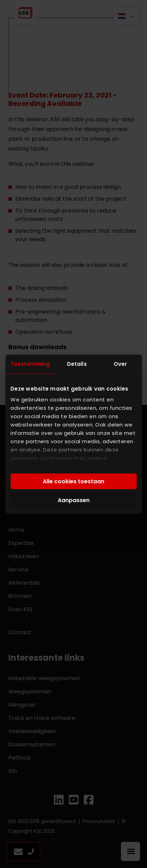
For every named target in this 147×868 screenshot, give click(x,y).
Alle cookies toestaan (73, 481)
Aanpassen (74, 500)
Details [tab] (77, 364)
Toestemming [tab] (30, 364)
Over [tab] (120, 364)
